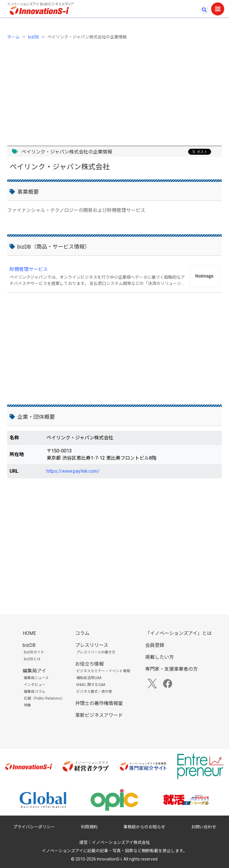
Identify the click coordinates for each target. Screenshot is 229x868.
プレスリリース (92, 645)
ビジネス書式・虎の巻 (94, 692)
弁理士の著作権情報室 (99, 703)
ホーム (13, 37)
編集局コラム (35, 692)
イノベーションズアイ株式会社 (121, 842)
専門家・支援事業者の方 (171, 669)
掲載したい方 (160, 657)
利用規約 (89, 827)
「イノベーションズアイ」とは (178, 633)
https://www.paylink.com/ (73, 471)
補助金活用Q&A (89, 678)
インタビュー (35, 685)
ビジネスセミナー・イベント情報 (103, 671)
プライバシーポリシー (34, 827)
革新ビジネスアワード (99, 715)
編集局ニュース (36, 678)
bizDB (34, 37)
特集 (27, 705)
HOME (29, 633)
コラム (82, 633)
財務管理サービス (29, 269)
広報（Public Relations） (44, 698)
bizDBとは (32, 659)
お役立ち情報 (89, 664)
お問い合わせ (204, 827)
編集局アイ (34, 671)
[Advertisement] (114, 89)
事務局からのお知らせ (144, 827)
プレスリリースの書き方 (96, 652)
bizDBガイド (34, 652)
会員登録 (155, 645)
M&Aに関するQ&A (91, 685)
